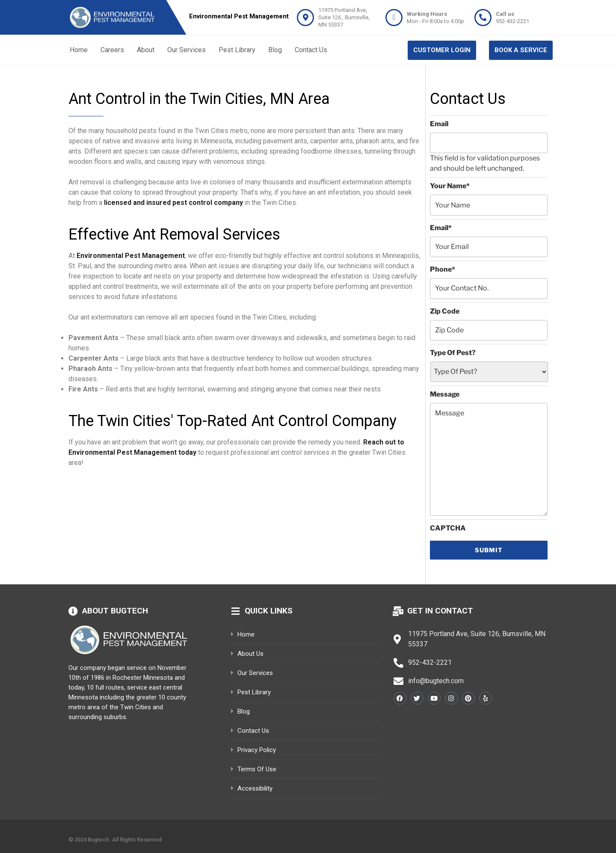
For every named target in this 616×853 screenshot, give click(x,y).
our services (255, 673)
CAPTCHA (448, 528)
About (146, 50)
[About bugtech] (73, 611)
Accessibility (255, 788)
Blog (275, 50)
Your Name (450, 186)
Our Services (187, 50)
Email (439, 124)
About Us (250, 654)
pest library (254, 692)
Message (445, 394)
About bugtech (115, 611)
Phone (443, 269)
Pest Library (237, 50)
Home (79, 50)
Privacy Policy (257, 750)
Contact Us (311, 50)
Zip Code (445, 311)
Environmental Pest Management (131, 256)
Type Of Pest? (453, 353)
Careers (112, 50)
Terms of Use (257, 769)
